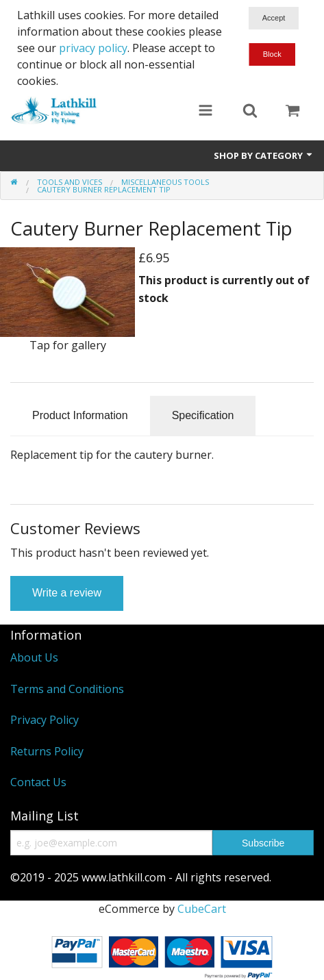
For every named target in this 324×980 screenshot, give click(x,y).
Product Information (80, 415)
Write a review (67, 593)
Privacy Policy (45, 720)
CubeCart (202, 909)
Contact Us (38, 782)
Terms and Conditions (67, 689)
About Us (34, 657)
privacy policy (93, 48)
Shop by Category (264, 155)
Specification (203, 415)
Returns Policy (47, 751)
